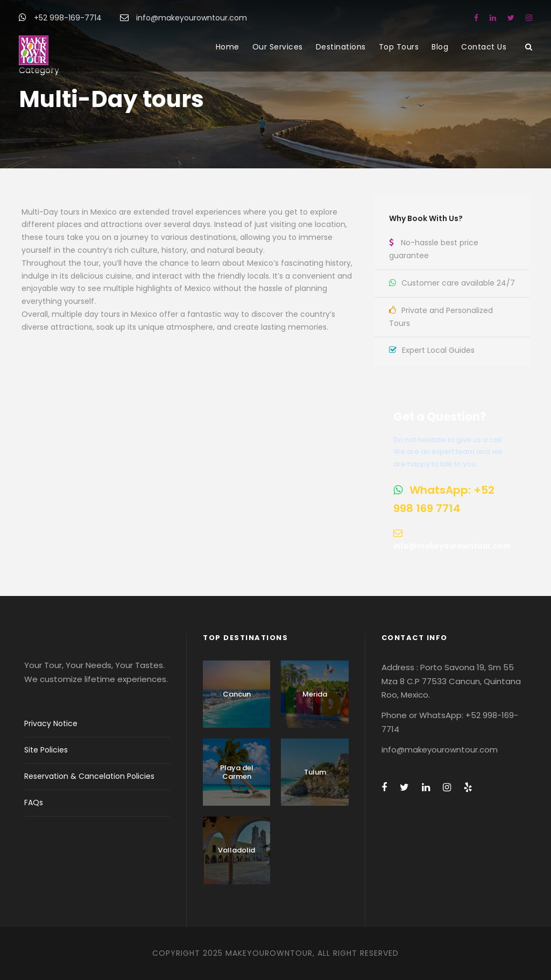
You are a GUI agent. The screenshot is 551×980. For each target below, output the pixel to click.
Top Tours (399, 47)
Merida (315, 694)
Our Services (278, 47)
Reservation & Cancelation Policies (89, 776)
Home (228, 47)
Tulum (315, 772)
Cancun (237, 694)
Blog (440, 47)
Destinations (341, 47)
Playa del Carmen (237, 772)
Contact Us (484, 47)
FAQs (34, 803)
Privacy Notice (51, 723)
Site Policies (46, 750)
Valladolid (236, 850)
